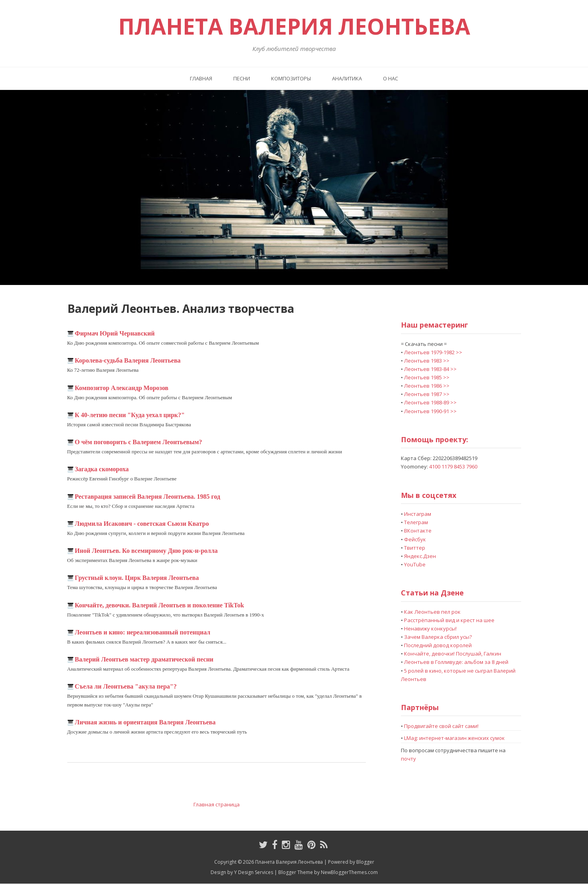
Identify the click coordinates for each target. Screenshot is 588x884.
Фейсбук (415, 539)
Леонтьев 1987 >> (427, 394)
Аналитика (347, 78)
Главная (201, 78)
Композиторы (291, 78)
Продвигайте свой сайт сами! (441, 726)
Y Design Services (254, 872)
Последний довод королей (438, 645)
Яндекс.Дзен (420, 556)
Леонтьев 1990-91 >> (430, 411)
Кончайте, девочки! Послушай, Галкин (453, 654)
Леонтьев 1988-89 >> (430, 402)
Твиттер (415, 548)
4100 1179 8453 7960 (453, 466)
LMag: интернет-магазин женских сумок (454, 738)
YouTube (415, 564)
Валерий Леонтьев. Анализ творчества (181, 308)
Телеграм (416, 522)
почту (408, 759)
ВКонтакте (418, 531)
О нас (391, 78)
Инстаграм (418, 514)
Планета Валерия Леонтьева (294, 26)
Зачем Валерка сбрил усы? (438, 637)
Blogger (365, 862)
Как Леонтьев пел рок (432, 612)
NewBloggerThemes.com (349, 872)
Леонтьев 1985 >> (427, 377)
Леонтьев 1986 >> (427, 386)
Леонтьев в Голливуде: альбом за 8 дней (456, 662)
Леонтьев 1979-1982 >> (433, 352)
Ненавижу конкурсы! (430, 628)
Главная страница (217, 804)
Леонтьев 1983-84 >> (430, 369)
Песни (242, 78)
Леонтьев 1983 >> (427, 361)
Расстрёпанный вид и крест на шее (449, 620)
